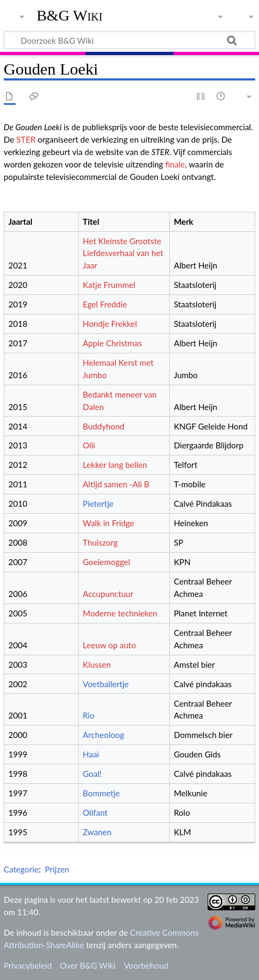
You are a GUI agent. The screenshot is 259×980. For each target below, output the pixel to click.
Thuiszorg (100, 542)
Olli (89, 445)
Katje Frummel (109, 285)
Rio (89, 715)
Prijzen (57, 869)
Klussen (97, 664)
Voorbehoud (146, 965)
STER (26, 139)
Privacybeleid (28, 965)
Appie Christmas (112, 343)
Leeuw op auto (109, 645)
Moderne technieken (120, 613)
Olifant (95, 813)
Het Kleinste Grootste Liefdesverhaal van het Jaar (123, 253)
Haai (91, 754)
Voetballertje (106, 684)
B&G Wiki (70, 16)
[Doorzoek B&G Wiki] (129, 40)
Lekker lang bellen (115, 465)
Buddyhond (104, 426)
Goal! (92, 774)
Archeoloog (104, 735)
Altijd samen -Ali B (116, 484)
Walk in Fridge (108, 523)
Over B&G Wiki (88, 965)
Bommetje (101, 793)
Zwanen (97, 832)
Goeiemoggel (107, 562)
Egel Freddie (105, 304)
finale (175, 164)
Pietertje (98, 504)
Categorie (21, 869)
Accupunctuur (108, 594)
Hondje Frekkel (110, 324)
